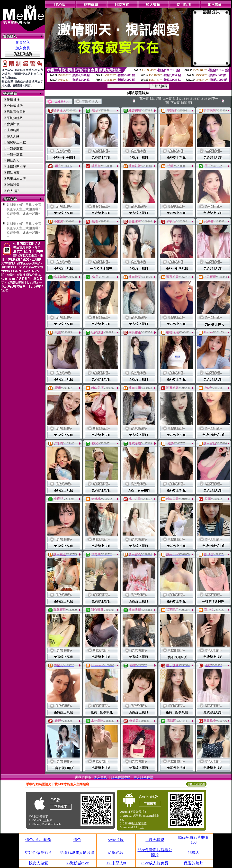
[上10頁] (156, 99)
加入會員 (23, 48)
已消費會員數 (16, 112)
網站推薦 (13, 173)
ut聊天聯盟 (155, 840)
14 (187, 99)
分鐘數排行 (15, 106)
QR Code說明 (196, 784)
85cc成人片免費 (155, 863)
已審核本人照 (16, 179)
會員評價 (13, 124)
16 (195, 99)
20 (209, 99)
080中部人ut (116, 863)
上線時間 (13, 130)
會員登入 (23, 42)
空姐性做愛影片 (38, 853)
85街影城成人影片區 (77, 853)
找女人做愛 (38, 863)
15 (191, 99)
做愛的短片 (194, 863)
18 (202, 99)
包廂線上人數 (16, 142)
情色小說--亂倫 (38, 840)
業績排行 (13, 100)
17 (198, 99)
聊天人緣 (13, 136)
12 (180, 99)
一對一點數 (15, 154)
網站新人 (13, 160)
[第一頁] (144, 99)
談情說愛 (13, 185)
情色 (77, 840)
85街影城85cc (77, 863)
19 (205, 99)
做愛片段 (116, 840)
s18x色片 (116, 853)
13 (184, 99)
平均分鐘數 (15, 118)
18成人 (194, 853)
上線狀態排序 (16, 167)
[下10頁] (175, 103)
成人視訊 (13, 191)
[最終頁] (187, 103)
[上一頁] (167, 99)
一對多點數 (15, 148)
